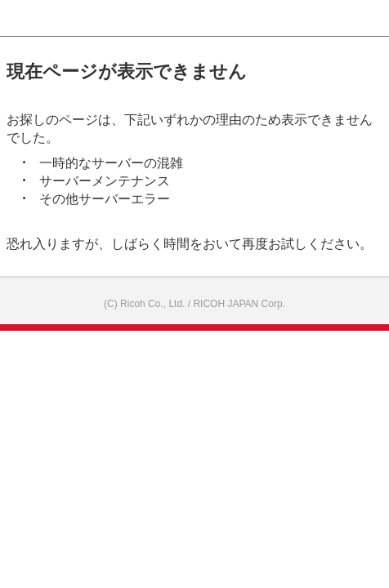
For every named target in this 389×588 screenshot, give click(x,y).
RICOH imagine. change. (37, 19)
